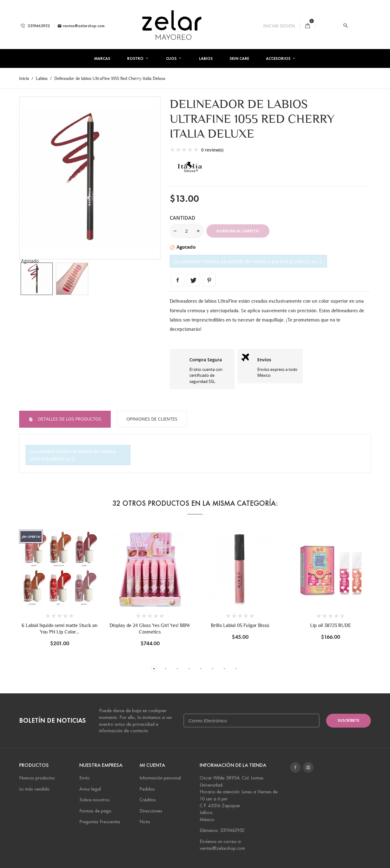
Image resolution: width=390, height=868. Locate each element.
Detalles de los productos (69, 419)
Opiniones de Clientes (152, 419)
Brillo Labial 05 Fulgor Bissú (240, 625)
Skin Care (239, 59)
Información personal (160, 778)
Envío (85, 778)
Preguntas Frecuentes (100, 822)
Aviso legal (90, 789)
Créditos (148, 800)
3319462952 (35, 26)
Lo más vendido (34, 789)
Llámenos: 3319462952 (222, 830)
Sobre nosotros (94, 800)
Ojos (172, 59)
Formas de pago (95, 811)
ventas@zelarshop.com (81, 26)
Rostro (136, 59)
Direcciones (151, 811)
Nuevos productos (37, 778)
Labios (206, 59)
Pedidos (147, 789)
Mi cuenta (152, 765)
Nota (145, 822)
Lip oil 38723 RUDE (330, 625)
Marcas (102, 59)
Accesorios (279, 59)
